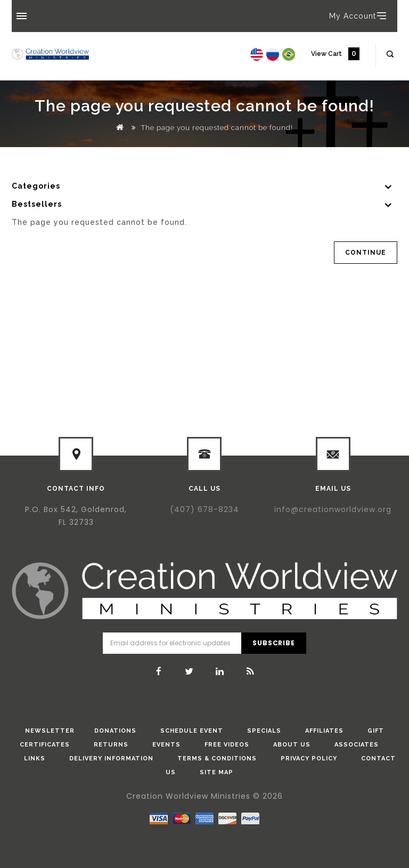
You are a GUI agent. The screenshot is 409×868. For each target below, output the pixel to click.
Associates (357, 745)
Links (35, 759)
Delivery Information (111, 759)
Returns (111, 745)
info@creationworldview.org (333, 509)
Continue (366, 253)
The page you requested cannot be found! (217, 128)
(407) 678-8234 (204, 509)
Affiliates (324, 731)
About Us (292, 745)
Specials (264, 731)
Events (166, 745)
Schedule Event (192, 731)
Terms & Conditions (217, 759)
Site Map (216, 772)
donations (115, 731)
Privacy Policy (309, 759)
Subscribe (273, 643)
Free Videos (227, 745)
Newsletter (50, 731)
